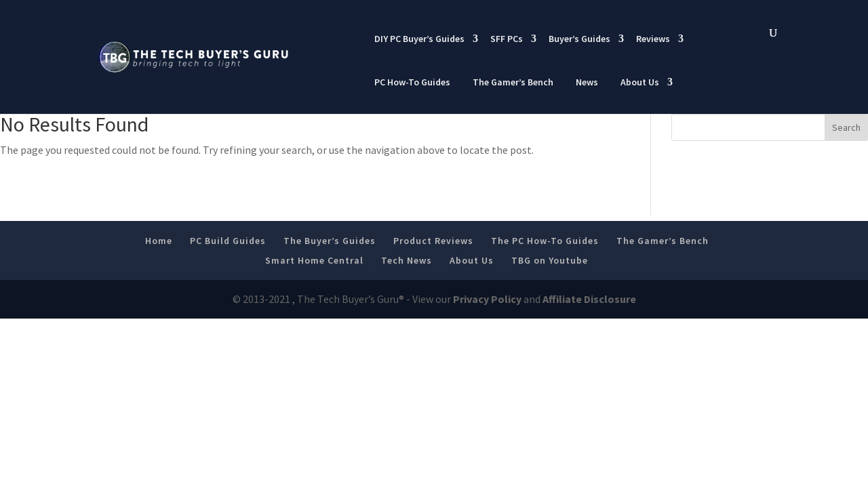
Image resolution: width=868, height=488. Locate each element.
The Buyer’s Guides (330, 241)
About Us (640, 82)
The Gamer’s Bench (513, 82)
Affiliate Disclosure (589, 299)
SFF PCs (507, 39)
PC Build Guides (228, 241)
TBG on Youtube (550, 260)
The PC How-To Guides (545, 241)
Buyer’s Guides (579, 39)
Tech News (407, 260)
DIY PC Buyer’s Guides (419, 39)
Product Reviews (433, 241)
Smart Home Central (314, 260)
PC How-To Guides (412, 82)
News (587, 82)
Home (159, 241)
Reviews (653, 39)
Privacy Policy (487, 299)
